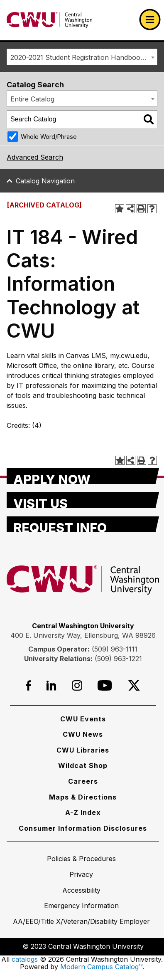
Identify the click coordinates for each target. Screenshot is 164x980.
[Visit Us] (83, 500)
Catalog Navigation (45, 181)
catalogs (25, 959)
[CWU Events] (83, 719)
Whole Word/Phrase (49, 137)
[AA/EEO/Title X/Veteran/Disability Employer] (81, 921)
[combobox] (82, 57)
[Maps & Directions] (83, 797)
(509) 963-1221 (118, 659)
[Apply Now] (83, 476)
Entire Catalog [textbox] (32, 99)
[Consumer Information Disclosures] (83, 828)
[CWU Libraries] (83, 750)
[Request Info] (83, 524)
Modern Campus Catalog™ (102, 967)
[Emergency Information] (81, 906)
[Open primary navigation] (150, 20)
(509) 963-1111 (115, 649)
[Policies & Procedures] (81, 859)
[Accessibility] (81, 890)
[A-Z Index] (83, 812)
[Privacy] (81, 874)
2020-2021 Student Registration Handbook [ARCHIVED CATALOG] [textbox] (84, 57)
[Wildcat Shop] (83, 765)
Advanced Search (35, 157)
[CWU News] (83, 734)
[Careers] (83, 781)
